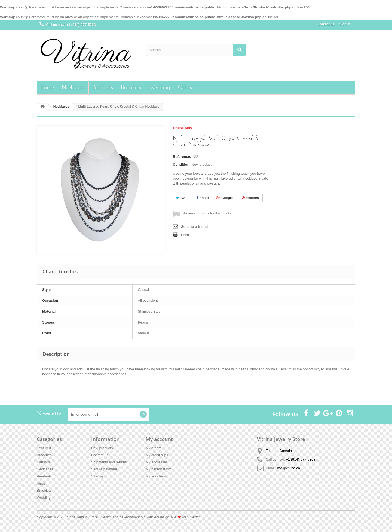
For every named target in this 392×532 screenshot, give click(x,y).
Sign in (345, 24)
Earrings (43, 462)
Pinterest (251, 198)
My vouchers (156, 476)
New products (102, 448)
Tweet (183, 198)
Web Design (191, 517)
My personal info (159, 469)
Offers (185, 88)
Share (203, 198)
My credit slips (157, 455)
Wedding (160, 88)
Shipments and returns (109, 462)
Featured (44, 448)
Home (47, 88)
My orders (154, 448)
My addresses (157, 462)
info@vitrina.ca (288, 468)
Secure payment (104, 469)
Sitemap (98, 476)
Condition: (182, 164)
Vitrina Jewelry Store (82, 517)
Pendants (103, 88)
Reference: (182, 157)
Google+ (225, 198)
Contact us (326, 24)
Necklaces (73, 88)
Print (185, 235)
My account (159, 439)
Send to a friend (194, 227)
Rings (41, 483)
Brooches (44, 455)
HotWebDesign (157, 517)
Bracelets (131, 88)
